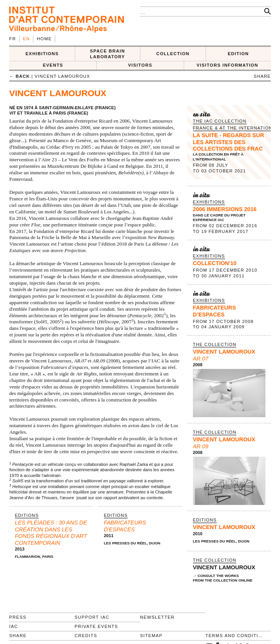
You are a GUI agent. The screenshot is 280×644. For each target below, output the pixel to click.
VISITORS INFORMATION (227, 65)
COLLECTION (173, 54)
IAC (14, 626)
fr (13, 39)
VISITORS (140, 65)
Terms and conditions (235, 636)
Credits (86, 636)
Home (44, 39)
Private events (96, 626)
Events (53, 65)
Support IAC (92, 617)
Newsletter (157, 617)
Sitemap (151, 636)
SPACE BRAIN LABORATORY (108, 54)
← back (20, 76)
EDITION (238, 54)
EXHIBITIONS (42, 54)
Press (18, 617)
